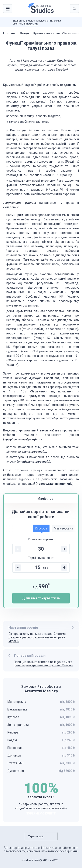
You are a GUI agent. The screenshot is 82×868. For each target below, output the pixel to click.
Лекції (24, 33)
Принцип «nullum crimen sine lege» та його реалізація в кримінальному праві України (43, 664)
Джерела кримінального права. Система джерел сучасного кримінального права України (37, 637)
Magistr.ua (32, 24)
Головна (9, 33)
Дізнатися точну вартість (41, 598)
